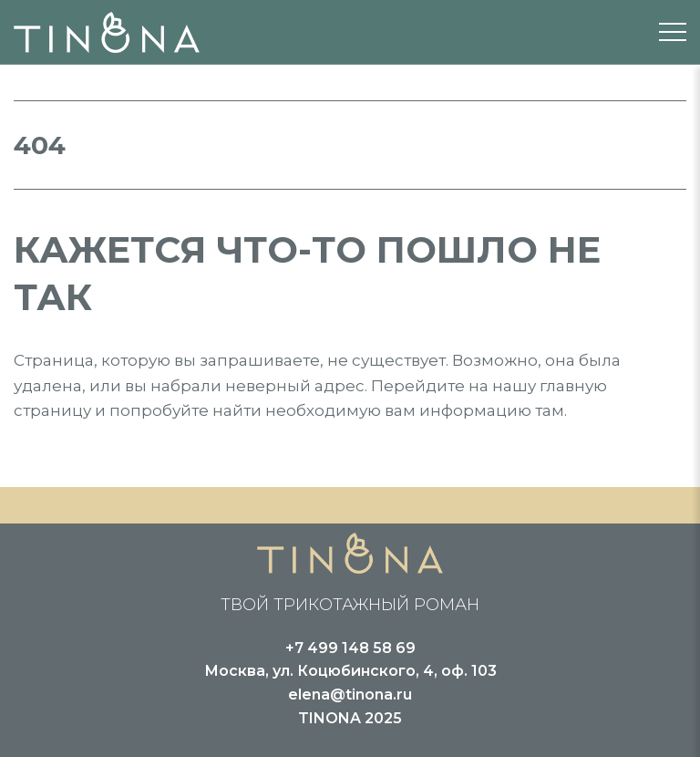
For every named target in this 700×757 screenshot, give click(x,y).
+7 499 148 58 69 (350, 648)
